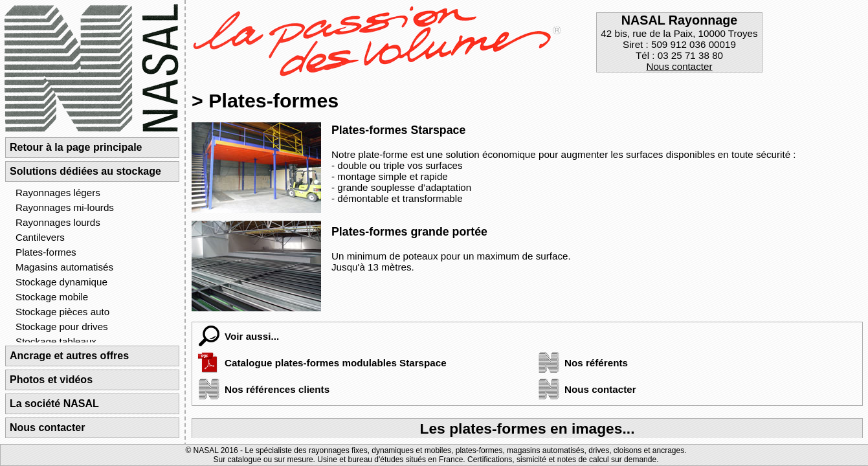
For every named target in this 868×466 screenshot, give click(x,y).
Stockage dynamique (61, 282)
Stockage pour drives (62, 327)
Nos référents (580, 363)
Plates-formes (46, 252)
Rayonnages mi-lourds (65, 207)
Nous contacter (679, 66)
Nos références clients (261, 389)
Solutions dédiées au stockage (85, 171)
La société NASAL (54, 404)
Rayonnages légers (58, 193)
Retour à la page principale (76, 147)
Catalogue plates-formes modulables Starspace (319, 363)
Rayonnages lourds (58, 222)
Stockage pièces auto (62, 312)
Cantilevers (40, 237)
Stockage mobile (52, 297)
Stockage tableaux (56, 341)
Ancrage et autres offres (69, 356)
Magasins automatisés (64, 267)
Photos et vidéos (51, 380)
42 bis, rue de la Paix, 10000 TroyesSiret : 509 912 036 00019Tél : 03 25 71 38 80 (679, 42)
